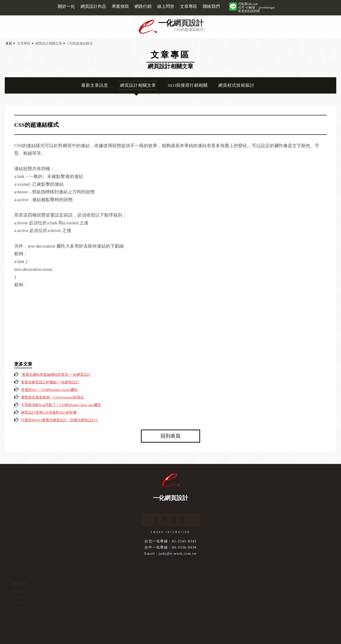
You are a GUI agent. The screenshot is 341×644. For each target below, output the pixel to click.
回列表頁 (170, 436)
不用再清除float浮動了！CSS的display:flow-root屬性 (61, 405)
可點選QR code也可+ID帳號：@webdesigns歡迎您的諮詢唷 (257, 8)
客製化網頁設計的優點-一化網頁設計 (50, 382)
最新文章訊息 (95, 85)
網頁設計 (188, 23)
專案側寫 (120, 6)
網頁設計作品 (93, 6)
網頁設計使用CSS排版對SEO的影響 (49, 413)
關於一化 (66, 6)
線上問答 (166, 6)
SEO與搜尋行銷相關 (188, 85)
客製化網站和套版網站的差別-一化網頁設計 (56, 375)
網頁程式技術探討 (236, 85)
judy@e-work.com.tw (178, 553)
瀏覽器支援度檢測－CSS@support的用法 (52, 397)
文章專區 (188, 6)
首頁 (9, 43)
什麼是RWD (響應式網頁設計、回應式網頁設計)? (59, 420)
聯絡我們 (211, 6)
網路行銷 (143, 6)
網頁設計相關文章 (49, 43)
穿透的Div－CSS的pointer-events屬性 (49, 390)
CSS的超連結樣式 (80, 43)
